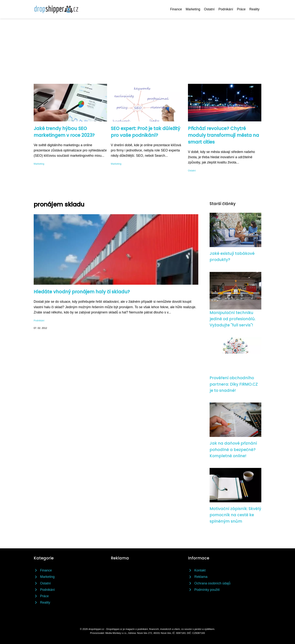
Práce (241, 9)
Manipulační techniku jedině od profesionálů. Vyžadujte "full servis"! (233, 319)
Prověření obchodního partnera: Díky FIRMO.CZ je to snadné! (234, 384)
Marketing (193, 9)
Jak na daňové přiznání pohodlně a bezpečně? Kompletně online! (233, 450)
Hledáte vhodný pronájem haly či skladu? (82, 292)
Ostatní (209, 9)
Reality (254, 9)
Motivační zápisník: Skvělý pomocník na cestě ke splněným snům (235, 515)
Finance (176, 9)
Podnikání (226, 9)
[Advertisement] (147, 47)
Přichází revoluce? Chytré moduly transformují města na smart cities (224, 135)
